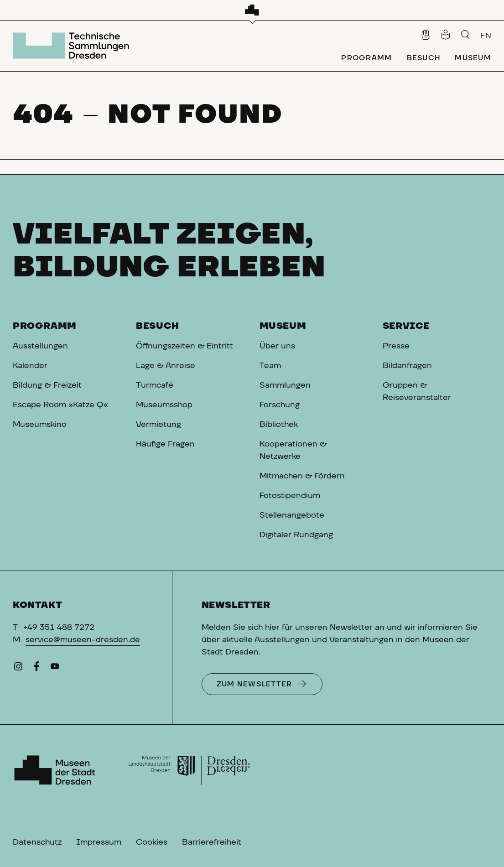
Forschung (280, 405)
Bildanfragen (407, 366)
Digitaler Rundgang (296, 535)
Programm (45, 326)
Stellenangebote (292, 515)
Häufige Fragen (165, 444)
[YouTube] (55, 669)
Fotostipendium (290, 496)
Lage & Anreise (166, 366)
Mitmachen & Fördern (302, 476)
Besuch (158, 326)
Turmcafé (155, 385)
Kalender (30, 366)
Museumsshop (164, 405)
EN (486, 36)
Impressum (99, 842)
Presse (396, 346)
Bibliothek (279, 425)
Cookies (152, 842)
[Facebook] (36, 669)
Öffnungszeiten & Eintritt (184, 346)
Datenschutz (37, 842)
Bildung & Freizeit (47, 385)
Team (270, 366)
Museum (283, 326)
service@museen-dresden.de (83, 640)
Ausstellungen (40, 346)
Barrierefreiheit (212, 842)
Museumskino (40, 425)
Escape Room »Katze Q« (60, 405)
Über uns (277, 346)
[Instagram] (18, 669)
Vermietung (158, 425)
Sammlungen (285, 385)
